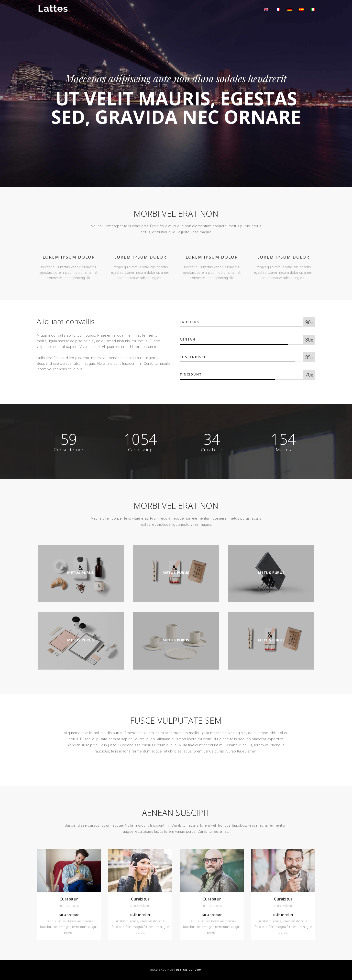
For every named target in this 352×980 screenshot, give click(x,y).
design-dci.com (189, 970)
